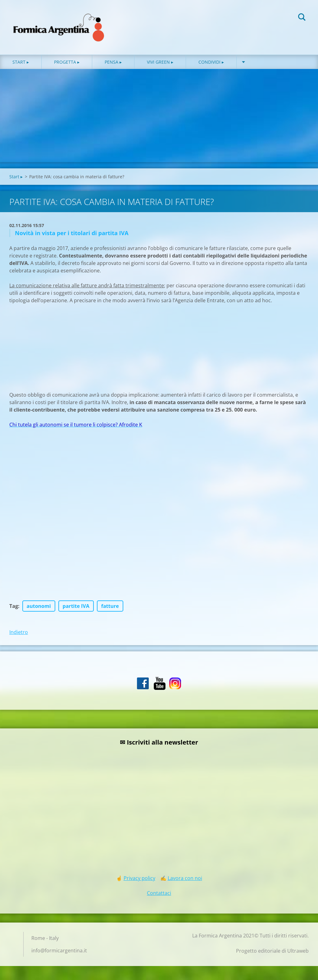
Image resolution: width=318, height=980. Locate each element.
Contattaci (159, 893)
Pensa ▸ (113, 62)
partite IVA (76, 606)
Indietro (19, 632)
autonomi (39, 606)
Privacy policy (139, 878)
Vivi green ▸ (160, 62)
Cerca (302, 18)
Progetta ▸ (67, 62)
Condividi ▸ (211, 62)
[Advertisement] (159, 116)
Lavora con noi (185, 878)
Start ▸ (21, 62)
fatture (110, 606)
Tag (14, 606)
